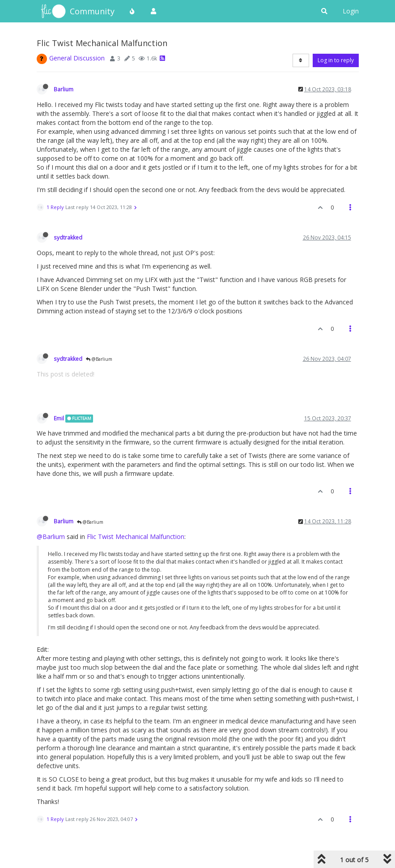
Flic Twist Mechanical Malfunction (136, 537)
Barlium (64, 89)
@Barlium (99, 359)
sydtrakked (68, 237)
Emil (59, 418)
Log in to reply (336, 60)
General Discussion (77, 58)
